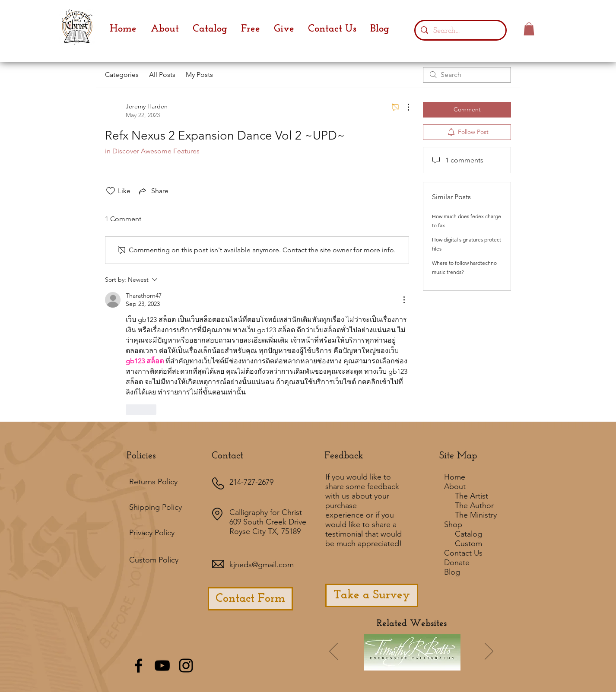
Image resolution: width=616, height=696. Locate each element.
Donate (457, 563)
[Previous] (333, 652)
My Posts (199, 75)
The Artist (472, 496)
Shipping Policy (156, 507)
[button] (529, 29)
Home (455, 477)
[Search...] (460, 30)
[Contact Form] (250, 599)
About (455, 486)
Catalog (468, 534)
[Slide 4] (418, 664)
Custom (468, 543)
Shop (453, 524)
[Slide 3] (430, 664)
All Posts (162, 75)
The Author (474, 505)
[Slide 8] (453, 664)
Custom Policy (154, 560)
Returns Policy (153, 482)
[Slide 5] (441, 664)
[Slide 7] (395, 664)
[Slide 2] (406, 664)
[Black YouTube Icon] (162, 666)
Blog (452, 572)
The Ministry (476, 515)
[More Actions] (404, 107)
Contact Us (463, 553)
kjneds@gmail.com (262, 565)
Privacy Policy (152, 533)
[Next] (489, 652)
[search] (467, 75)
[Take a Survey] (372, 595)
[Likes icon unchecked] (111, 191)
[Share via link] (153, 191)
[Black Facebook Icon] (138, 666)
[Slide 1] (370, 664)
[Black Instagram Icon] (186, 666)
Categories (122, 75)
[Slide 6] (383, 664)
